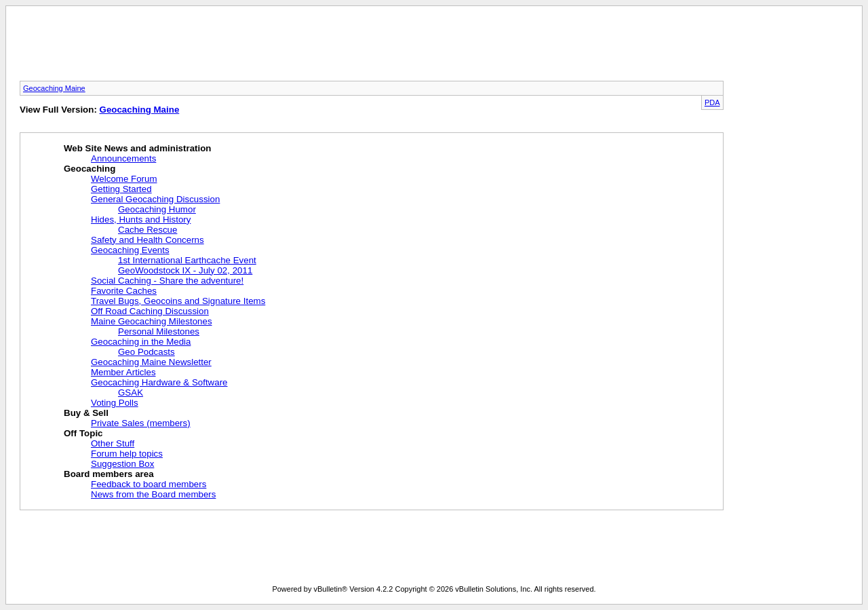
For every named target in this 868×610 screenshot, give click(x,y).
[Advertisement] (434, 47)
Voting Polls (115, 403)
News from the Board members (153, 494)
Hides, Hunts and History (141, 220)
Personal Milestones (159, 331)
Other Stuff (113, 443)
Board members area (109, 474)
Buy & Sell (86, 413)
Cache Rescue (147, 230)
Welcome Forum (124, 179)
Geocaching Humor (157, 209)
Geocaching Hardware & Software (159, 382)
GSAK (131, 393)
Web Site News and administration (138, 148)
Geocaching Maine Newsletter (151, 362)
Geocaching (90, 169)
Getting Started (121, 189)
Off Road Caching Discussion (150, 311)
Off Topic (83, 433)
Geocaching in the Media (141, 342)
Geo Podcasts (146, 352)
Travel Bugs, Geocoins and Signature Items (178, 301)
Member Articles (123, 372)
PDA (712, 102)
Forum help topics (127, 454)
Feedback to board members (149, 484)
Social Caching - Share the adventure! (167, 281)
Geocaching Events (130, 250)
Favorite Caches (124, 291)
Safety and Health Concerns (147, 240)
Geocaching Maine (54, 88)
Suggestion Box (122, 464)
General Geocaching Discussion (155, 199)
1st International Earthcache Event (187, 260)
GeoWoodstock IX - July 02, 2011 (185, 270)
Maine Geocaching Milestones (152, 321)
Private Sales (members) (141, 423)
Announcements (123, 158)
